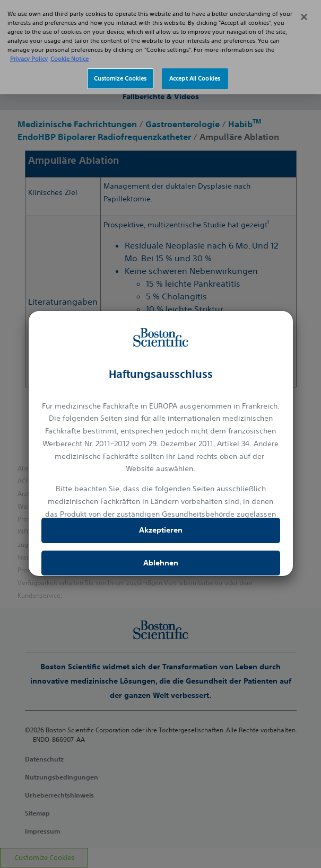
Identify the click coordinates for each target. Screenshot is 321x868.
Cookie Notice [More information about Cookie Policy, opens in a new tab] (70, 44)
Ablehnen (161, 563)
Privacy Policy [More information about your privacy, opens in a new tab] (29, 44)
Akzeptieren (161, 530)
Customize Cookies (120, 64)
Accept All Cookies (195, 64)
